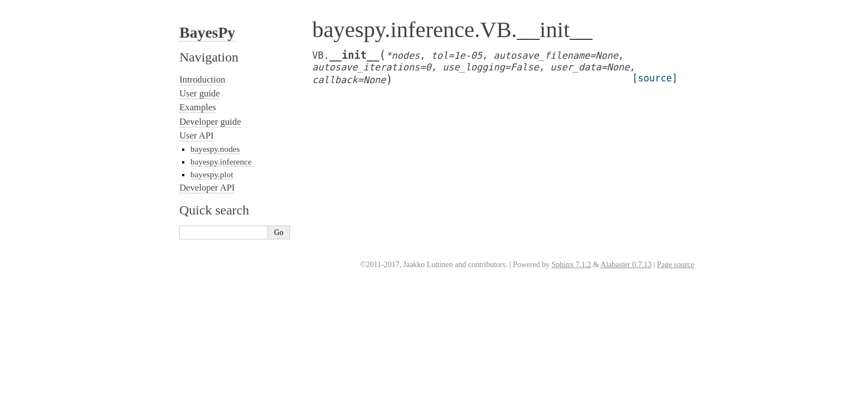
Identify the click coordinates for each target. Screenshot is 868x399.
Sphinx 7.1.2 (571, 265)
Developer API (207, 188)
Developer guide (210, 122)
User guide (200, 93)
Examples (198, 107)
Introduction (202, 80)
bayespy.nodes (215, 149)
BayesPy (207, 32)
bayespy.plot (212, 174)
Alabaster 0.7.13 (626, 265)
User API (197, 135)
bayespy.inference (221, 162)
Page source (676, 265)
